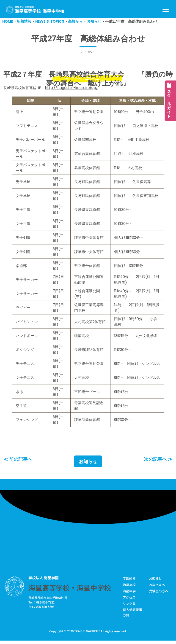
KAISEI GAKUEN (87, 635)
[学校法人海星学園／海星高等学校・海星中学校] (35, 10)
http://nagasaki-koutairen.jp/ (72, 88)
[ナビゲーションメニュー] (166, 9)
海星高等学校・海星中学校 (70, 591)
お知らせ (88, 465)
